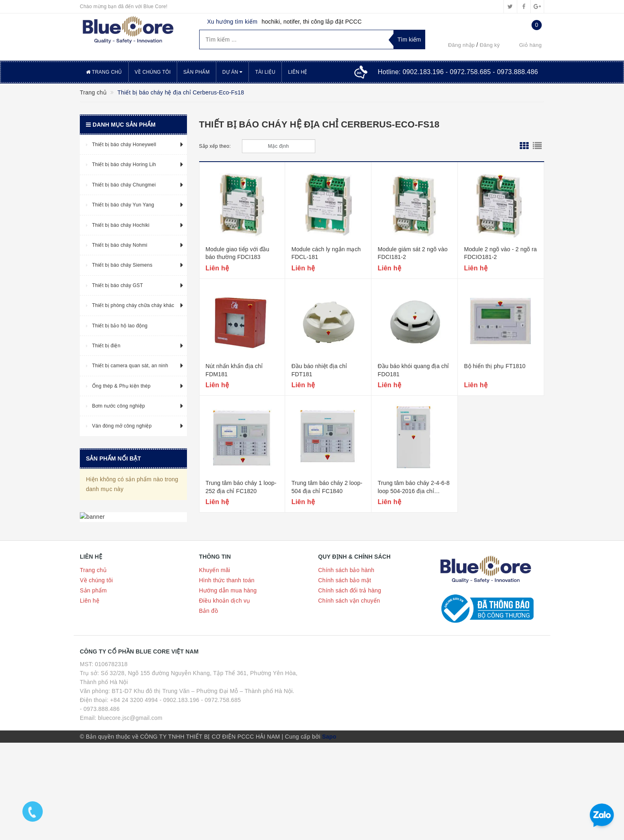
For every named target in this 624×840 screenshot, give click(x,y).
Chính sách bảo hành (346, 667)
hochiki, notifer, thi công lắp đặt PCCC (312, 22)
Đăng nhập (461, 45)
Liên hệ (298, 72)
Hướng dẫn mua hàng (228, 688)
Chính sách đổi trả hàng (350, 688)
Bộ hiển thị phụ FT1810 (495, 366)
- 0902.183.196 (180, 797)
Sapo (329, 834)
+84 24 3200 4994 (134, 797)
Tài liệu (265, 72)
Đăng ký (490, 45)
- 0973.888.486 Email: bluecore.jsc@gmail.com (121, 811)
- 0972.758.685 (221, 797)
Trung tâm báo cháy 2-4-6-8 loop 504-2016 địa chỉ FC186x (414, 491)
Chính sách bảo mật (345, 678)
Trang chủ (104, 72)
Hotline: (458, 72)
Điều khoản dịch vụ (225, 698)
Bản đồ (209, 708)
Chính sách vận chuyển (349, 698)
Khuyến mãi (215, 667)
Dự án (233, 72)
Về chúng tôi (153, 72)
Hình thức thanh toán (227, 678)
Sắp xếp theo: (215, 146)
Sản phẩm (197, 72)
